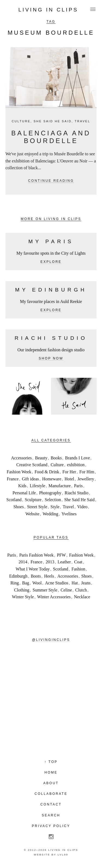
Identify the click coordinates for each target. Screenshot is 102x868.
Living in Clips (48, 10)
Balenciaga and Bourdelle (51, 137)
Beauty (41, 458)
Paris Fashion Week (36, 555)
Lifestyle (37, 486)
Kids (22, 486)
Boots (36, 576)
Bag (26, 583)
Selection (53, 500)
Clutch (81, 590)
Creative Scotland (32, 465)
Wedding (50, 514)
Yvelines (69, 514)
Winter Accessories (54, 597)
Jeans (86, 583)
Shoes (18, 507)
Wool (37, 583)
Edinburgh (18, 576)
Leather (64, 562)
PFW (61, 555)
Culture (21, 121)
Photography (50, 493)
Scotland (14, 500)
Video (82, 507)
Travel (83, 121)
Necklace (82, 597)
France (13, 479)
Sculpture (33, 500)
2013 (50, 562)
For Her (69, 472)
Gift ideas (30, 479)
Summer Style (45, 590)
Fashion (78, 569)
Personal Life (24, 493)
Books (56, 458)
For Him (87, 472)
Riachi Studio (76, 493)
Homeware (52, 479)
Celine (66, 590)
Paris (78, 486)
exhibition (76, 465)
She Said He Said (53, 121)
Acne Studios (57, 583)
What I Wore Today (33, 569)
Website (33, 514)
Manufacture (60, 486)
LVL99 (63, 854)
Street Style (37, 507)
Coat (78, 562)
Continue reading (51, 181)
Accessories (21, 458)
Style (55, 507)
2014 (23, 562)
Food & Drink (47, 472)
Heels (49, 576)
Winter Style (23, 597)
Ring (15, 583)
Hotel (69, 479)
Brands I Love (78, 458)
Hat (75, 583)
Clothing (22, 590)
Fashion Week (19, 472)
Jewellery (86, 479)
